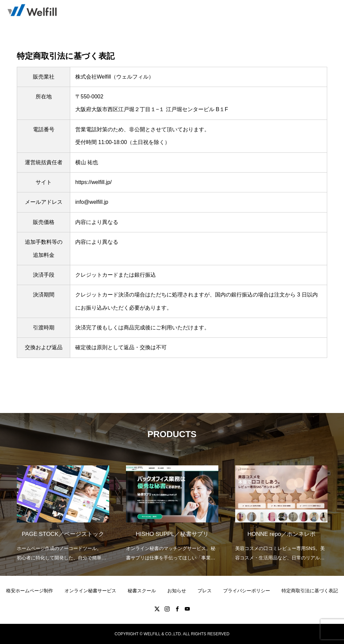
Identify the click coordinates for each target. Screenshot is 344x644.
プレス (205, 591)
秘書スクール (142, 591)
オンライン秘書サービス (90, 591)
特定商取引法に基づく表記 (310, 591)
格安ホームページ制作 (30, 591)
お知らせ (177, 591)
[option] (63, 509)
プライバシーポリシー (247, 591)
